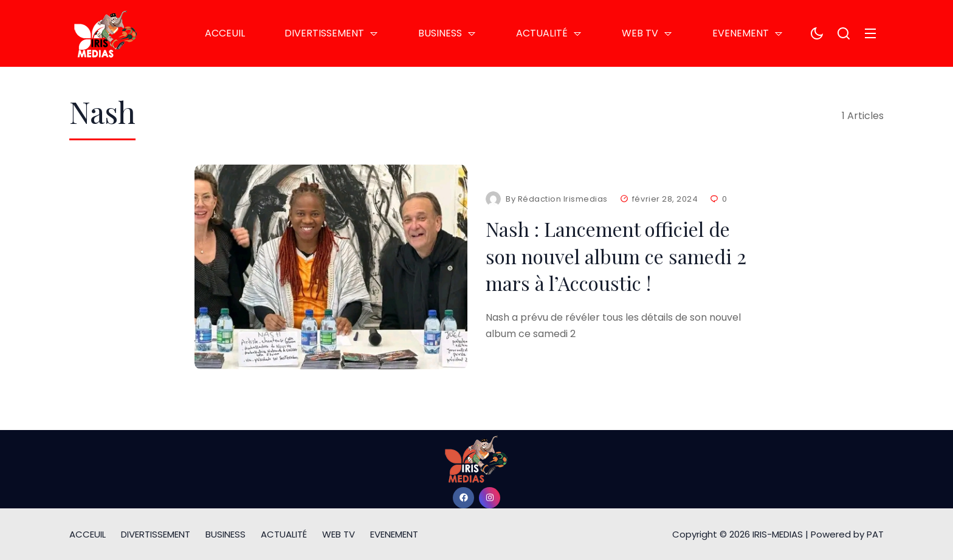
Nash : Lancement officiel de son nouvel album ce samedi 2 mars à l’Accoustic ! (616, 256)
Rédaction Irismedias (563, 199)
